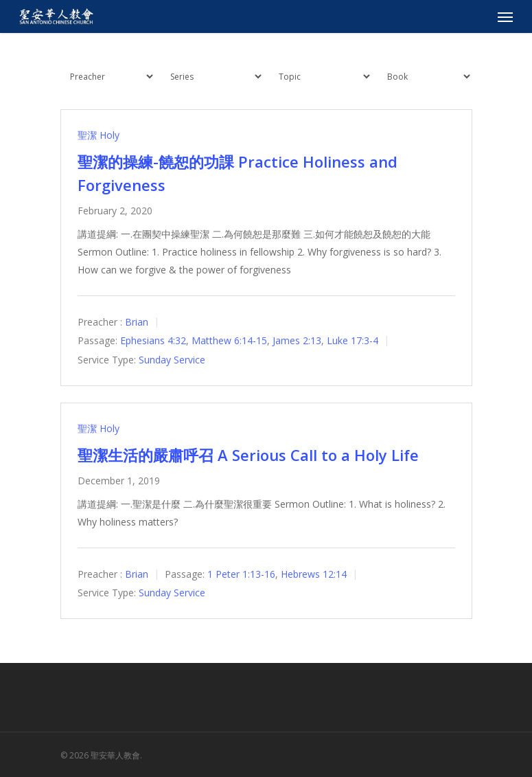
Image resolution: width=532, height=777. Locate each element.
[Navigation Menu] (505, 16)
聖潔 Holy (99, 135)
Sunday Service (172, 360)
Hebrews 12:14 (314, 574)
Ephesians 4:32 (153, 341)
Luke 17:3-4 (352, 341)
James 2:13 (297, 341)
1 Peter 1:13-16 (241, 574)
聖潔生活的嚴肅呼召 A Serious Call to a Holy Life (248, 455)
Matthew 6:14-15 (229, 341)
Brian (137, 322)
